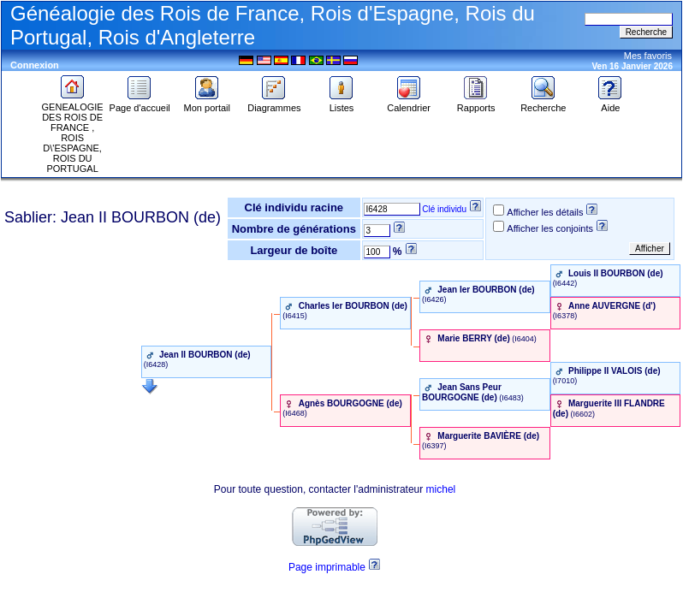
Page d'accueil (140, 104)
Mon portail (207, 104)
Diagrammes (274, 104)
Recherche (543, 104)
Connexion (35, 65)
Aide (610, 104)
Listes (341, 104)
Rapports (476, 104)
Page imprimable (327, 567)
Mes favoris (648, 56)
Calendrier (409, 104)
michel (441, 489)
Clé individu (444, 209)
